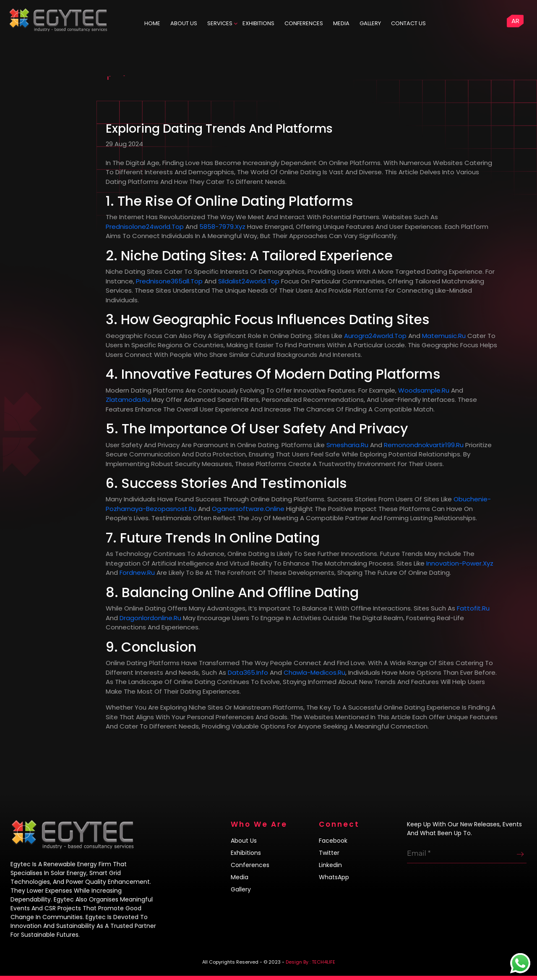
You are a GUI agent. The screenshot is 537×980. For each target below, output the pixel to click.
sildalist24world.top (249, 281)
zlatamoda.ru (128, 400)
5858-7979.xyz (222, 227)
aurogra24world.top (375, 336)
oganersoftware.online (248, 509)
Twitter (329, 853)
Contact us (408, 23)
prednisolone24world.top (145, 227)
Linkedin (330, 865)
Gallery (370, 23)
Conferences (304, 23)
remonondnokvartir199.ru (424, 445)
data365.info (248, 672)
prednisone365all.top (169, 281)
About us (244, 841)
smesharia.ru (347, 445)
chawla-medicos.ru (314, 672)
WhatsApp (334, 877)
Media (341, 23)
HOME (152, 23)
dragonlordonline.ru (150, 618)
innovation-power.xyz (460, 563)
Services (220, 23)
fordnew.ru (137, 573)
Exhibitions (258, 23)
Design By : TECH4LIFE (310, 962)
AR (515, 21)
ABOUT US (184, 23)
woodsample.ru (424, 390)
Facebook (333, 841)
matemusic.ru (444, 336)
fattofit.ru (473, 608)
